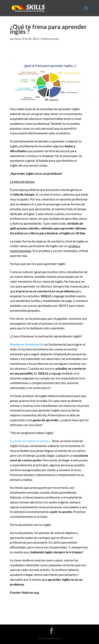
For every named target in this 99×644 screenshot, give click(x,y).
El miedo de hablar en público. (31, 441)
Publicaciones (50, 39)
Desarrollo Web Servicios (49, 638)
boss (18, 39)
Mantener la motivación (27, 344)
